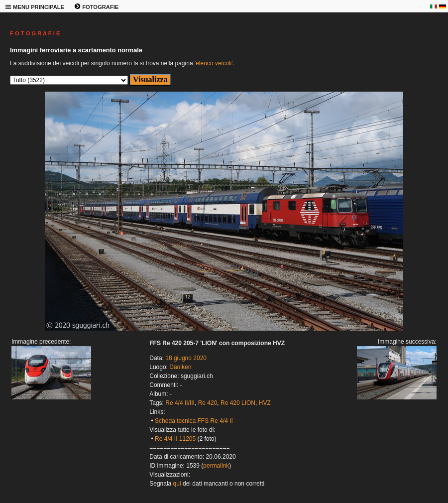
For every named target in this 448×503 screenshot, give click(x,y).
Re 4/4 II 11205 (175, 439)
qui (177, 484)
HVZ (265, 403)
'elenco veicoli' (214, 63)
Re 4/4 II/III (180, 403)
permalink (216, 466)
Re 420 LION (238, 403)
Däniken (180, 367)
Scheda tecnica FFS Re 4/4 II (194, 421)
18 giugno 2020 (186, 358)
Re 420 (208, 403)
